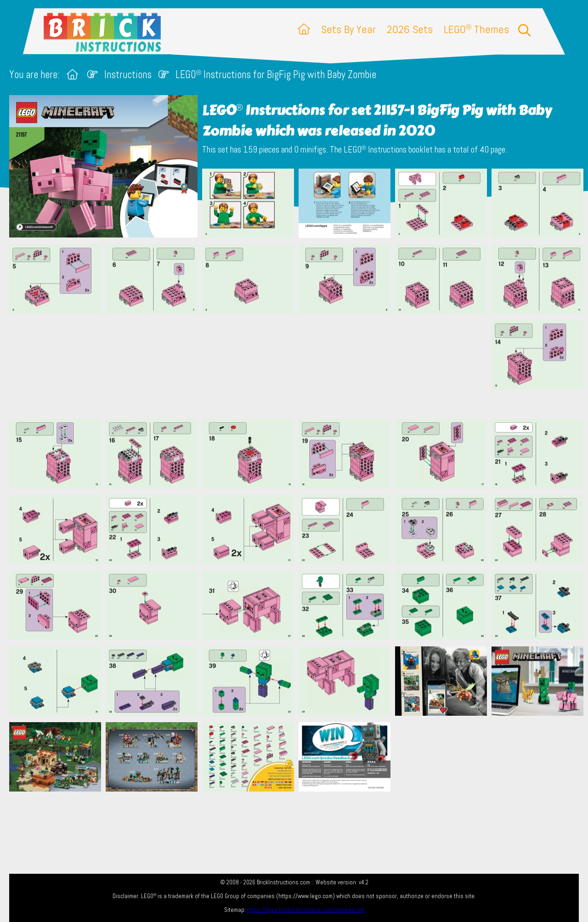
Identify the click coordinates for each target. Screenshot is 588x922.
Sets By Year (348, 29)
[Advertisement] (299, 366)
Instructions (128, 75)
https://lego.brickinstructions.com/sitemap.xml (306, 910)
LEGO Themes (476, 29)
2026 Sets (410, 29)
